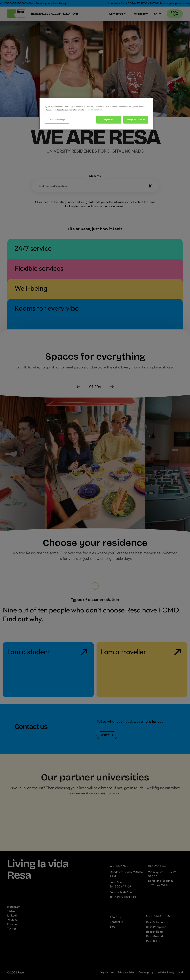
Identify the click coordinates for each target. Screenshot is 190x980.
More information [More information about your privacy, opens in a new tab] (94, 110)
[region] (96, 114)
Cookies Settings (57, 120)
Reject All (109, 120)
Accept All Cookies (136, 120)
